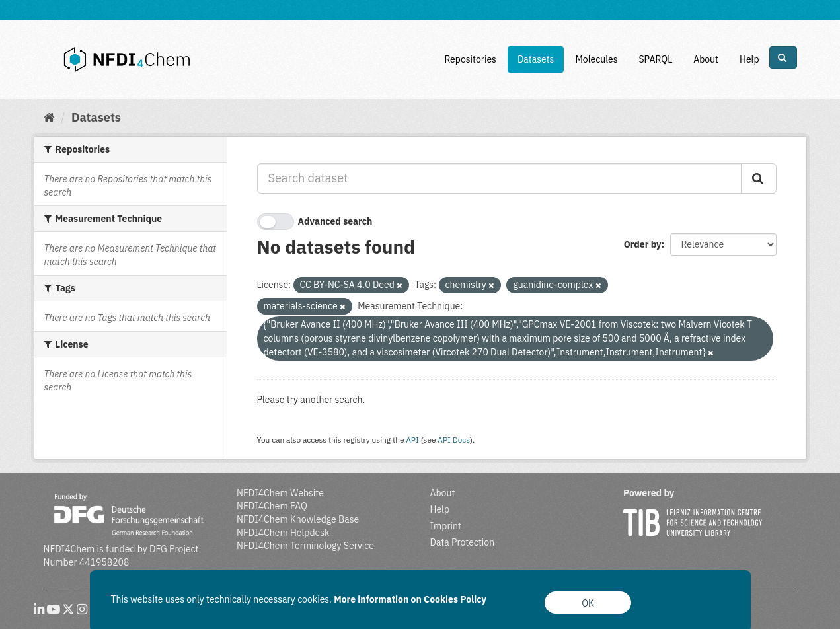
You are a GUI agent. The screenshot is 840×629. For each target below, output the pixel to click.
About (706, 59)
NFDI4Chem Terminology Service (305, 546)
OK (588, 603)
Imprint (446, 526)
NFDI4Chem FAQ (272, 506)
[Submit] (759, 178)
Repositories (470, 59)
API (412, 440)
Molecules (596, 59)
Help (749, 59)
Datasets (536, 59)
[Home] (49, 117)
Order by (643, 244)
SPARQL (655, 59)
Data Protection (463, 542)
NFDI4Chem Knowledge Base (298, 519)
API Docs (454, 440)
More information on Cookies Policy (410, 599)
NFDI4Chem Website (280, 493)
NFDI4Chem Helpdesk (283, 533)
